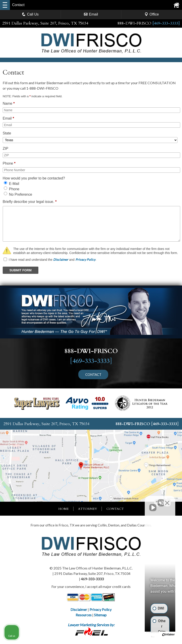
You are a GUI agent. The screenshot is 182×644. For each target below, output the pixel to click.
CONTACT (93, 374)
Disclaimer (61, 260)
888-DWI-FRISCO (134, 23)
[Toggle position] (158, 500)
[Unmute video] (103, 500)
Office (152, 14)
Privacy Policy (85, 260)
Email (91, 14)
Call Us (30, 14)
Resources (84, 615)
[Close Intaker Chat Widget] (167, 500)
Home (64, 509)
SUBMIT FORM (21, 270)
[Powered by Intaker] (144, 635)
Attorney (88, 509)
